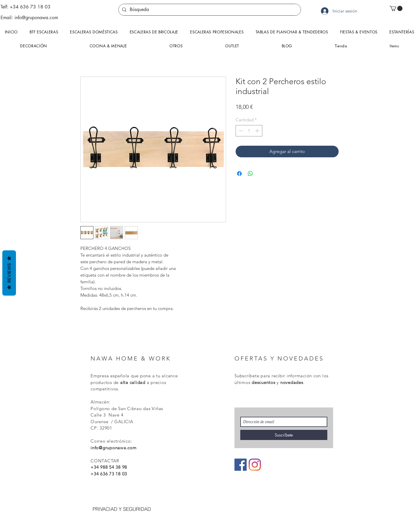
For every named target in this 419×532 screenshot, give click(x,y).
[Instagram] (255, 465)
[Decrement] (240, 131)
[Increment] (258, 131)
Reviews (9, 273)
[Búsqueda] (209, 10)
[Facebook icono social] (241, 465)
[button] (396, 8)
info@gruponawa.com (36, 18)
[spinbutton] (249, 131)
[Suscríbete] (284, 435)
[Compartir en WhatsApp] (250, 174)
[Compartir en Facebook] (239, 174)
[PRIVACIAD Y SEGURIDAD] (122, 509)
